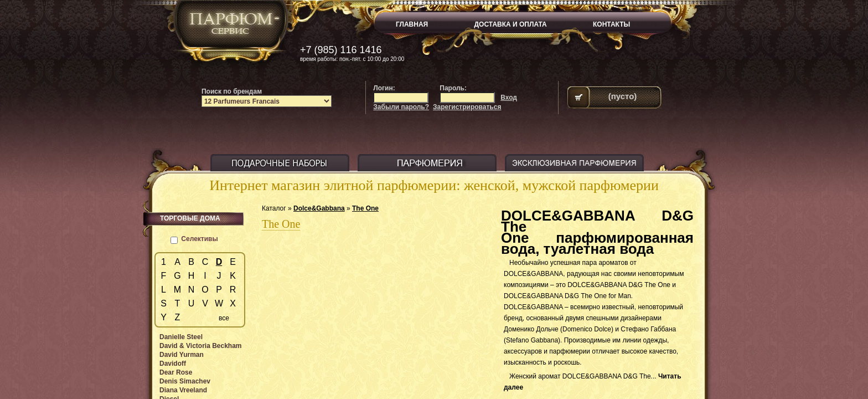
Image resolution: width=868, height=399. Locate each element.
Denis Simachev (185, 381)
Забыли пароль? (401, 107)
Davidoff (173, 364)
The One (365, 208)
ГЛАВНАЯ (412, 24)
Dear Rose (176, 372)
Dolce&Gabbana (319, 208)
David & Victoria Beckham (201, 346)
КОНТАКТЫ (611, 24)
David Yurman (182, 355)
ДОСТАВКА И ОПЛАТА (511, 24)
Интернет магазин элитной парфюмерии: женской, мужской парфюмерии (434, 185)
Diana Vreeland (183, 390)
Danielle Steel (181, 337)
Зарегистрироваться (467, 107)
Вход (509, 98)
